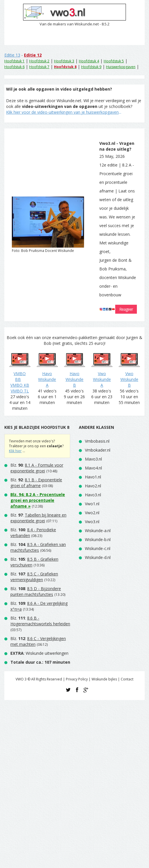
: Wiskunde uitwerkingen (39, 653)
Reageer (126, 309)
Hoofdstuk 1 (14, 61)
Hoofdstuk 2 (39, 61)
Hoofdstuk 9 (91, 67)
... (64, 112)
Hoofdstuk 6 (14, 67)
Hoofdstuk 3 (64, 61)
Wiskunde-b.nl (98, 539)
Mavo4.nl (93, 468)
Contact (127, 679)
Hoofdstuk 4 (89, 61)
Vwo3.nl (92, 522)
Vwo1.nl (92, 504)
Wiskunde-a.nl (98, 531)
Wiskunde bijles (104, 679)
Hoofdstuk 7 (39, 67)
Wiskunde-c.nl (98, 548)
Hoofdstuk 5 (114, 61)
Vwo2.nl (92, 513)
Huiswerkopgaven (121, 67)
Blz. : (37, 468)
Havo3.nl (93, 495)
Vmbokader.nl (98, 450)
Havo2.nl (93, 486)
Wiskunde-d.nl (98, 557)
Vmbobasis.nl (97, 441)
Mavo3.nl (93, 459)
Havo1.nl (93, 477)
